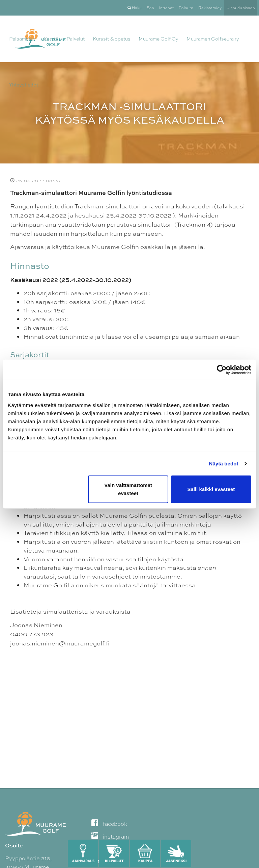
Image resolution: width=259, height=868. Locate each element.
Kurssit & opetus (112, 39)
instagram (110, 837)
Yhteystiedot (24, 85)
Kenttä (51, 39)
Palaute (186, 8)
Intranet (166, 8)
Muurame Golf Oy (159, 39)
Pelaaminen (22, 39)
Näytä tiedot (224, 464)
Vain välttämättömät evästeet (128, 489)
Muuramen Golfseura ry (213, 39)
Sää (150, 8)
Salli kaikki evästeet (211, 489)
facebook (109, 824)
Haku (135, 8)
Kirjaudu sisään (241, 8)
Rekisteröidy (210, 8)
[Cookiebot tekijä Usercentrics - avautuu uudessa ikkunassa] (222, 370)
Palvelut (76, 39)
